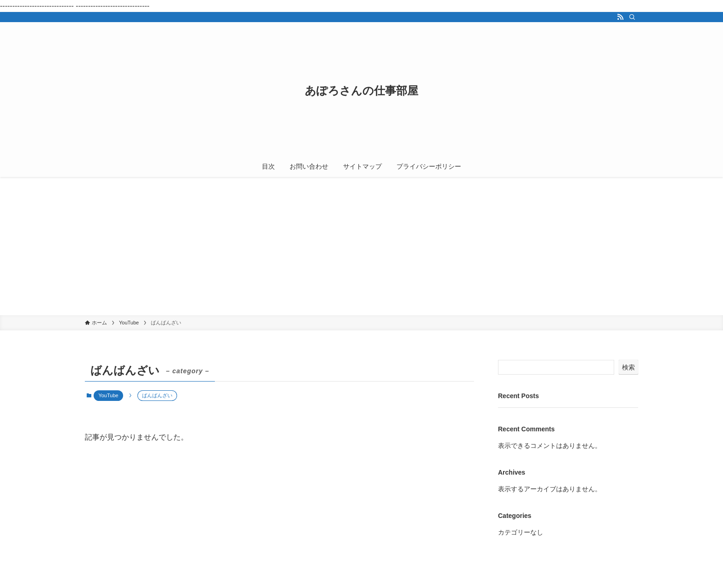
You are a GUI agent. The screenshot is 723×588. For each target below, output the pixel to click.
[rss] (620, 17)
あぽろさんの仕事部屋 (361, 91)
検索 (628, 367)
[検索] (632, 17)
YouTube (108, 395)
